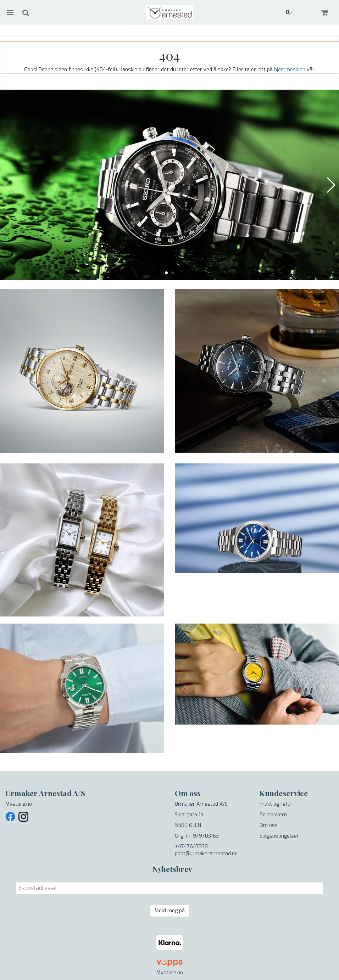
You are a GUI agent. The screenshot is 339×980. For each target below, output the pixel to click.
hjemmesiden (290, 70)
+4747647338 (191, 847)
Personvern (273, 815)
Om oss (269, 825)
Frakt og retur (276, 804)
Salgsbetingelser (279, 836)
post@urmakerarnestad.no (206, 854)
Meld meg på (170, 911)
